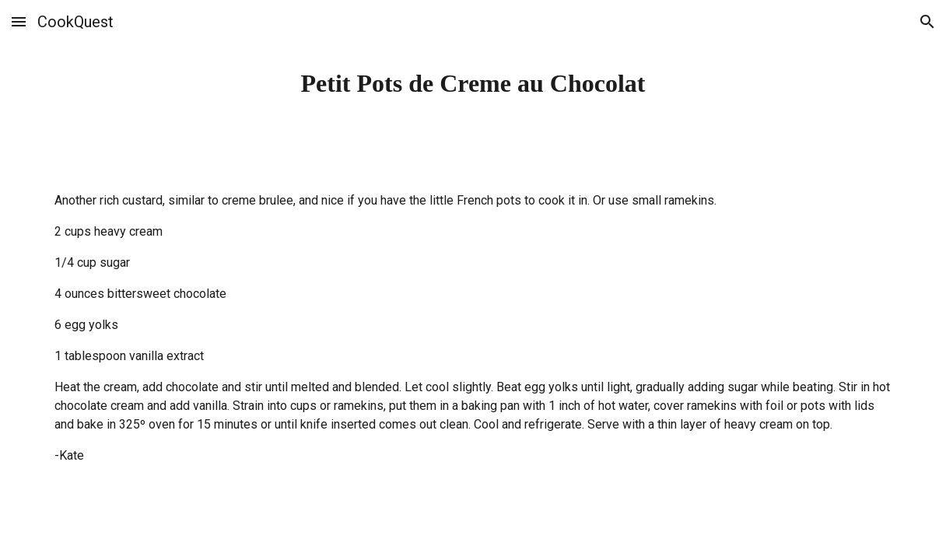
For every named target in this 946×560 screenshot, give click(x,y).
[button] (19, 21)
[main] (473, 83)
